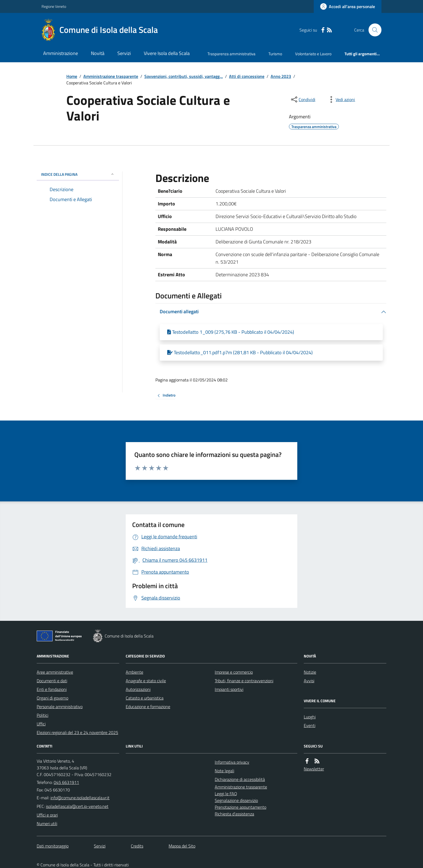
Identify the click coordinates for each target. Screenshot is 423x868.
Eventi (310, 725)
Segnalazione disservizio (236, 800)
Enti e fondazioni (52, 689)
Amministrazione (61, 53)
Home (72, 76)
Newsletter (314, 769)
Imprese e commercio (234, 672)
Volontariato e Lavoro (313, 54)
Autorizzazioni (138, 689)
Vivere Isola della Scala (167, 53)
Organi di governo (52, 698)
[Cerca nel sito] (373, 30)
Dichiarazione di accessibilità (240, 779)
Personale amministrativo (60, 707)
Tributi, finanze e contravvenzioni (244, 681)
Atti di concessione (247, 76)
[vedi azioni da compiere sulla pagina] (341, 99)
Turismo (275, 54)
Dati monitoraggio (53, 846)
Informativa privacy (232, 762)
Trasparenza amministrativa (231, 54)
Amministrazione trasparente (111, 76)
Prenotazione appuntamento (241, 807)
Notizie (310, 672)
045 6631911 (66, 782)
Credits (137, 846)
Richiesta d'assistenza (234, 814)
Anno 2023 (281, 76)
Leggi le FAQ (226, 794)
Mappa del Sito (182, 846)
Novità (98, 53)
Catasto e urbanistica (145, 698)
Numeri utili (47, 824)
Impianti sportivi (229, 689)
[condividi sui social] (303, 99)
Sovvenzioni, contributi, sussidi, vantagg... (184, 76)
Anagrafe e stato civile (146, 681)
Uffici (41, 724)
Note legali (224, 771)
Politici (42, 715)
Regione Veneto (54, 6)
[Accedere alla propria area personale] (348, 6)
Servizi (124, 53)
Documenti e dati (52, 681)
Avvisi (309, 681)
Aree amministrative (55, 672)
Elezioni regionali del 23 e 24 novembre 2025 (77, 732)
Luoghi (310, 717)
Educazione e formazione (148, 707)
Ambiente (134, 672)
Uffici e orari (47, 815)
